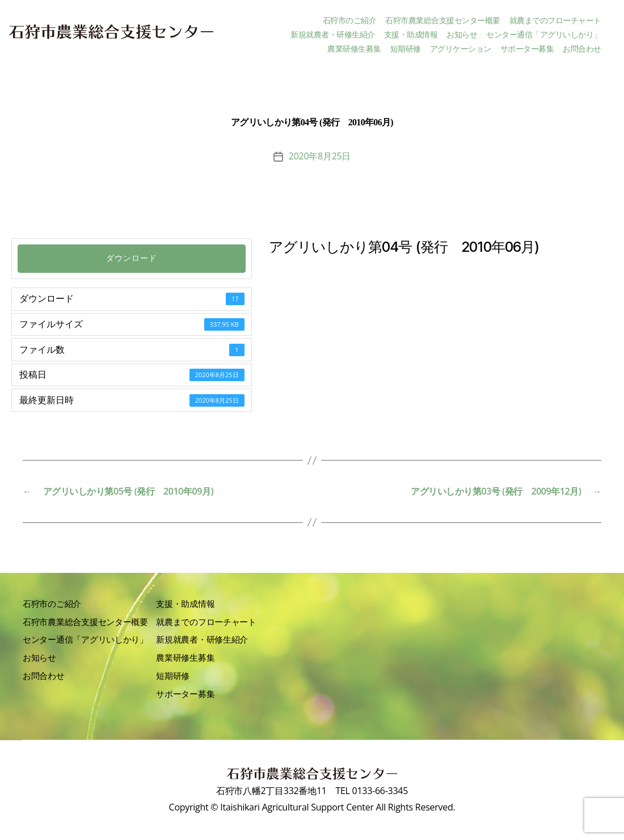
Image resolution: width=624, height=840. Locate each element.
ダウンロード (132, 258)
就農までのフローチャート (555, 21)
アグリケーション (461, 49)
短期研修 (406, 49)
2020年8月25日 (320, 156)
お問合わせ (582, 49)
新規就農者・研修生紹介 (333, 35)
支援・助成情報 (411, 35)
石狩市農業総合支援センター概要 (443, 21)
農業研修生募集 (354, 49)
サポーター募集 (527, 49)
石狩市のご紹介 (350, 21)
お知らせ (462, 35)
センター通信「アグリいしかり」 (544, 35)
